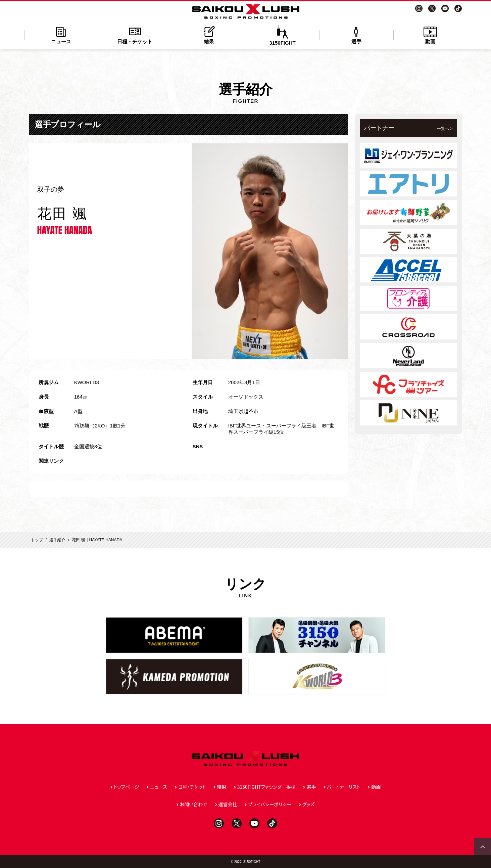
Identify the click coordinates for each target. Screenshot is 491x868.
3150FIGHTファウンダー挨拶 (266, 787)
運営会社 (228, 804)
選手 (356, 35)
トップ (37, 540)
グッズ (309, 804)
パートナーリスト (344, 787)
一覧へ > (445, 129)
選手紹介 (57, 540)
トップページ (127, 787)
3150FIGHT (283, 35)
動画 (430, 35)
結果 (209, 35)
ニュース (61, 35)
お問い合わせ (194, 804)
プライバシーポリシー (270, 804)
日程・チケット (135, 35)
